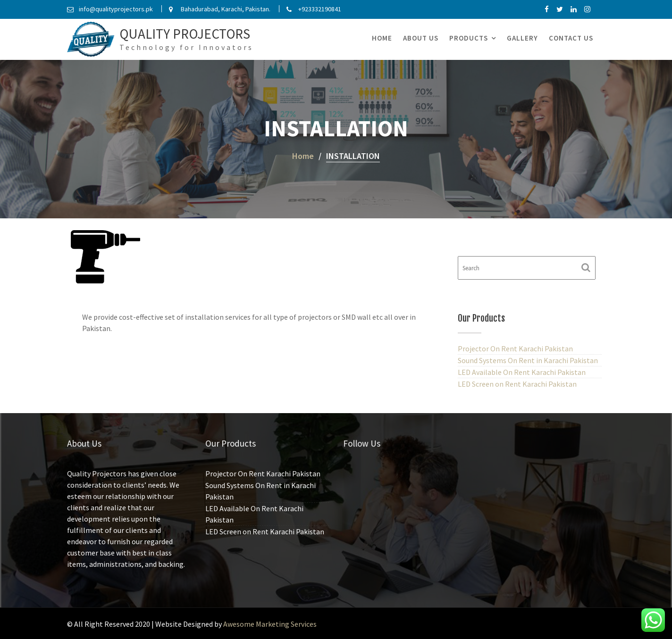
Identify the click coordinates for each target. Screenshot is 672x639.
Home (382, 38)
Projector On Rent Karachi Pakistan (515, 349)
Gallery (522, 38)
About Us (421, 38)
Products (469, 38)
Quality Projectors (185, 34)
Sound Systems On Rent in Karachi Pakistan (528, 360)
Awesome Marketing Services (270, 624)
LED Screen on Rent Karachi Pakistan (517, 384)
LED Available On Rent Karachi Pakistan (522, 372)
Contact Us (571, 38)
